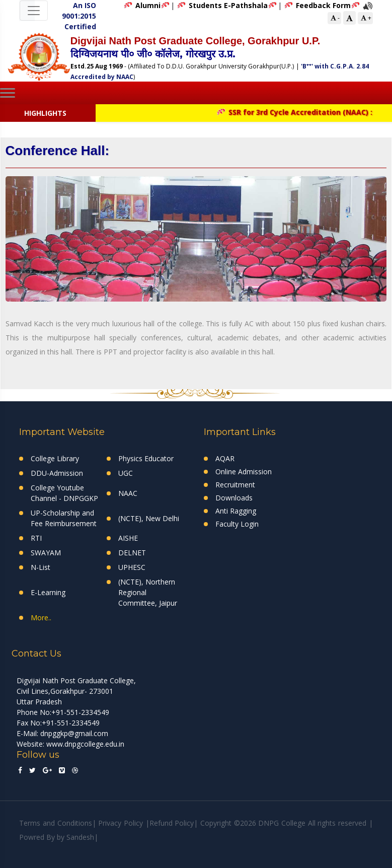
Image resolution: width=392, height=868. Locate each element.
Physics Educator (146, 458)
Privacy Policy (121, 823)
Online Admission (244, 472)
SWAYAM (46, 553)
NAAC (128, 493)
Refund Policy (172, 823)
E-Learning (48, 592)
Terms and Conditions (55, 823)
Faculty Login (237, 524)
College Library (55, 458)
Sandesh (80, 837)
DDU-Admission (57, 473)
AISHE (128, 538)
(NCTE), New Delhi (149, 518)
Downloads (234, 498)
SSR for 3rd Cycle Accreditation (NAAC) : (298, 112)
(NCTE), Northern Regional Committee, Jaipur (148, 592)
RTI (36, 538)
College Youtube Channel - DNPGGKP (64, 493)
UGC (126, 473)
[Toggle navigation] (34, 11)
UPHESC (132, 567)
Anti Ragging (236, 511)
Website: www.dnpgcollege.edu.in (70, 744)
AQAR (225, 458)
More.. (41, 618)
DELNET (132, 553)
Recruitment (235, 485)
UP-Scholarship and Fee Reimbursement (64, 518)
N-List (41, 567)
